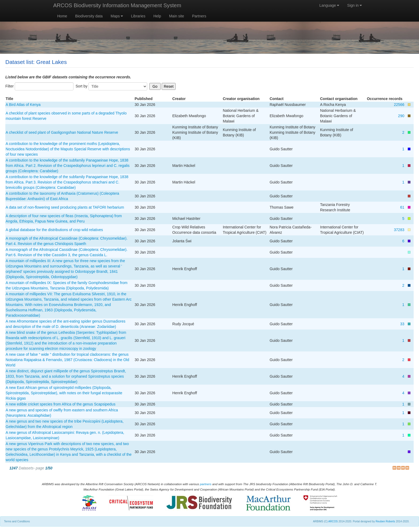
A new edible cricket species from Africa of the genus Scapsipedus (61, 404)
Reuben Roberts (385, 521)
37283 (399, 230)
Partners (199, 16)
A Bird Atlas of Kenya (23, 105)
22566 (399, 105)
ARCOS (333, 521)
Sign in (354, 5)
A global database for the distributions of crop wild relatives (54, 230)
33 (402, 324)
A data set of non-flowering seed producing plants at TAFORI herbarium (65, 207)
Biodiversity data (89, 16)
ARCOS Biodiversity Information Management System (117, 5)
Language (329, 5)
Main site (177, 16)
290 (401, 116)
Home (62, 16)
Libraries (138, 16)
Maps (117, 16)
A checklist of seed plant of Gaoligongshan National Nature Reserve (62, 132)
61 (402, 207)
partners (206, 484)
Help (157, 16)
